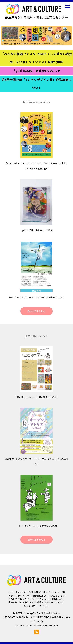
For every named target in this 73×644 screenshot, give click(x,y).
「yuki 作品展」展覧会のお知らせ (36, 71)
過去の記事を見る (36, 311)
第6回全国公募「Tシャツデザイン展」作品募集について (36, 84)
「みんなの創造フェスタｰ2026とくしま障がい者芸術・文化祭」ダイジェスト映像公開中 (36, 58)
